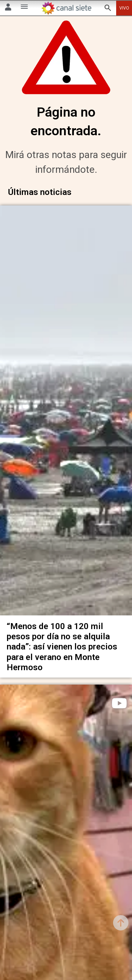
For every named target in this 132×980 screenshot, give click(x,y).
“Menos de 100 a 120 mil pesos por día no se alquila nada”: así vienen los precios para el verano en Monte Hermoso (62, 640)
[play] (119, 697)
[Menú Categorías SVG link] (24, 8)
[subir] (121, 923)
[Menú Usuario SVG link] (8, 8)
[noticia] (66, 409)
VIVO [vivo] (124, 8)
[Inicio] (66, 8)
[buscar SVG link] (108, 9)
